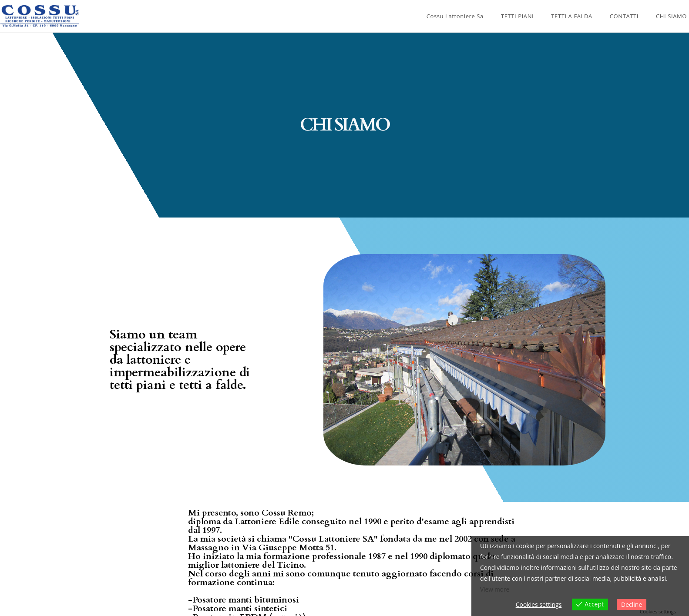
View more (495, 590)
